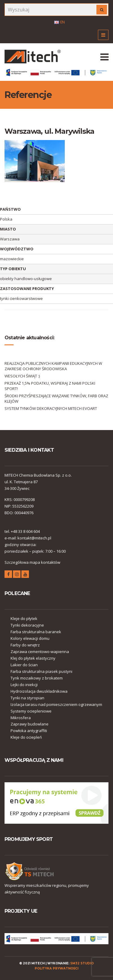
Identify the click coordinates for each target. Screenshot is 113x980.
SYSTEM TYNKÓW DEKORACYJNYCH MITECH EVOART (51, 408)
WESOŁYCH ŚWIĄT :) (22, 376)
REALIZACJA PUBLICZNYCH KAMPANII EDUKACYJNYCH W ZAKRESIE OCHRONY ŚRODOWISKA (53, 366)
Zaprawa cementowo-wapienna (40, 652)
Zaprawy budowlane (30, 724)
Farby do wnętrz (25, 645)
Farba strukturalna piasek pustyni (41, 671)
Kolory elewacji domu (30, 638)
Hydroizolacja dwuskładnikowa (39, 691)
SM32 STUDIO (82, 963)
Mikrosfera (21, 718)
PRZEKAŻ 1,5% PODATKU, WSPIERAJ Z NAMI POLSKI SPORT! (50, 386)
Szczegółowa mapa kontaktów (32, 562)
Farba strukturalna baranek (36, 632)
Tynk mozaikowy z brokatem (37, 678)
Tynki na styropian (27, 698)
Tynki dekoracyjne (27, 625)
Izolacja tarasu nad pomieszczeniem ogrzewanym (56, 704)
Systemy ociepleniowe (31, 711)
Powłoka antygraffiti (29, 731)
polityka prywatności (56, 968)
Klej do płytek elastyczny (33, 658)
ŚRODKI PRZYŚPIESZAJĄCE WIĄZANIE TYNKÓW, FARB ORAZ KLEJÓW (56, 398)
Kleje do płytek (24, 618)
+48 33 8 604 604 (25, 531)
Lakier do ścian (24, 665)
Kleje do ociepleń (26, 737)
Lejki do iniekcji (24, 685)
